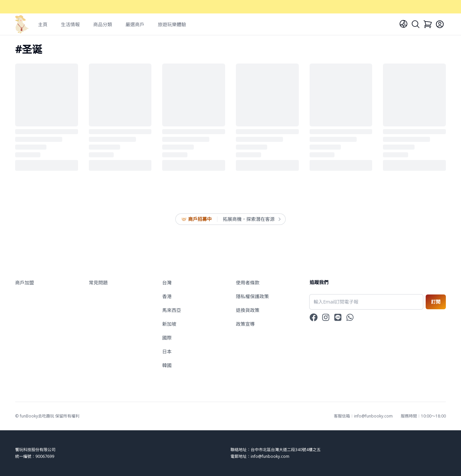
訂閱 (436, 302)
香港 (167, 296)
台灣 (167, 283)
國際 (167, 338)
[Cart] (428, 24)
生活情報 (70, 24)
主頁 (43, 24)
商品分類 (103, 24)
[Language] (403, 24)
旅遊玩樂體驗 (172, 24)
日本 (167, 351)
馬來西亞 (172, 310)
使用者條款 (248, 283)
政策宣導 (245, 324)
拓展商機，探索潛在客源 (251, 219)
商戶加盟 (25, 283)
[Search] (416, 24)
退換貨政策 (248, 310)
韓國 (167, 365)
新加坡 (169, 324)
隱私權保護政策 (252, 296)
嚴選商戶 (135, 24)
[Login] (440, 24)
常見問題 (98, 283)
